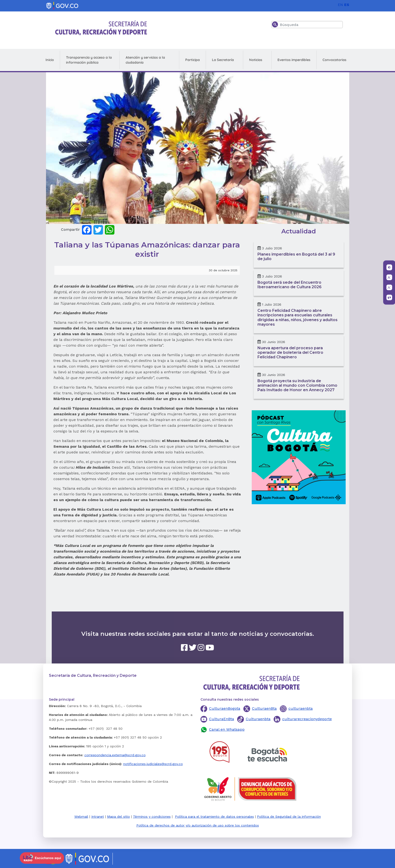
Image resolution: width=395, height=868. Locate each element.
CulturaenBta (264, 708)
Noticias (256, 60)
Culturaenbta (258, 719)
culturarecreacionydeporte (307, 719)
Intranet (98, 817)
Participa (192, 60)
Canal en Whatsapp (227, 729)
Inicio (50, 60)
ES (347, 5)
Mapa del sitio (118, 817)
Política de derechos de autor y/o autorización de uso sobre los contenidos (198, 825)
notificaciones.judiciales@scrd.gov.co (153, 764)
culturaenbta (301, 708)
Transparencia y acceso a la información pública (89, 60)
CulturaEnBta (222, 719)
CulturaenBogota (225, 708)
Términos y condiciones (152, 817)
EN (340, 5)
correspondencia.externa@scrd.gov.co (115, 755)
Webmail (81, 817)
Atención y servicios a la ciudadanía (145, 60)
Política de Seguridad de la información (289, 817)
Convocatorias (334, 60)
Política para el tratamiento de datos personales (214, 817)
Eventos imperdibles (294, 60)
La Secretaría (223, 60)
